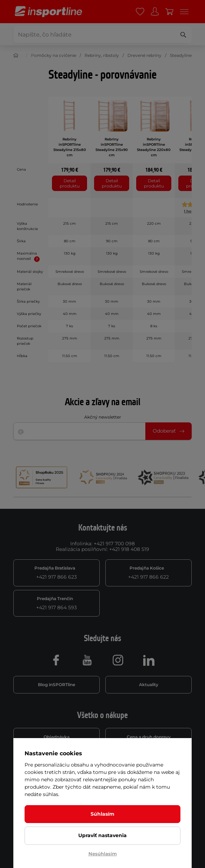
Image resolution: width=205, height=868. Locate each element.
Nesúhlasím (103, 854)
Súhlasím (102, 814)
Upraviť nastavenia (102, 835)
